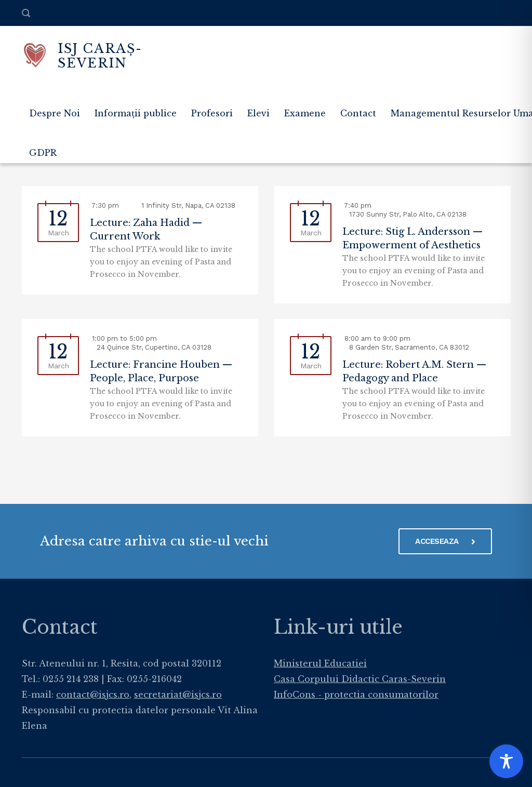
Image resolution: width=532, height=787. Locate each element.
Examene (305, 113)
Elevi (258, 113)
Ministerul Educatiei (320, 663)
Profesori (212, 113)
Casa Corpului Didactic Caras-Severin (360, 679)
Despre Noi (55, 113)
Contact (358, 113)
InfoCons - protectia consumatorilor (356, 695)
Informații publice (136, 113)
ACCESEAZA (445, 541)
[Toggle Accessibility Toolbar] (506, 761)
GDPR (43, 153)
